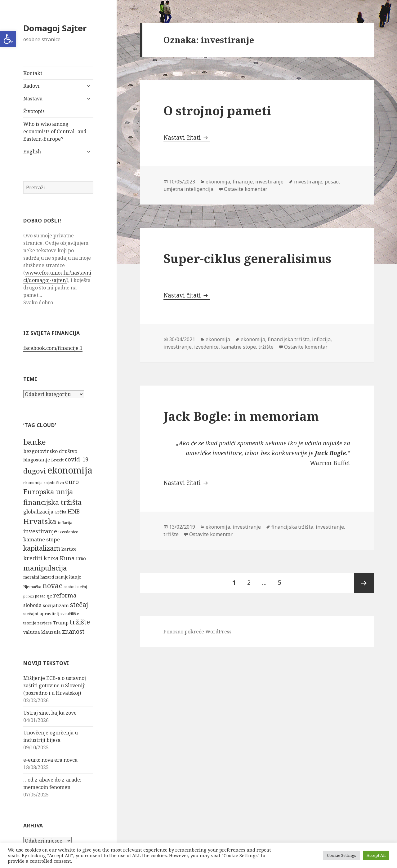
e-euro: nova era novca (50, 760)
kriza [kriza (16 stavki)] (51, 558)
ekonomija (218, 182)
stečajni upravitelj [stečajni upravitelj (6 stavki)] (41, 614)
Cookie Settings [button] (341, 855)
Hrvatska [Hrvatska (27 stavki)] (40, 521)
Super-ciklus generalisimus (247, 258)
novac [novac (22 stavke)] (52, 586)
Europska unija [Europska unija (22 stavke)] (48, 492)
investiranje (269, 182)
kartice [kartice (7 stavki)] (69, 549)
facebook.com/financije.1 (53, 348)
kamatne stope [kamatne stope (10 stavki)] (42, 539)
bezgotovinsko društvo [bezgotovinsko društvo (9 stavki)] (50, 451)
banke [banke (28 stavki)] (35, 442)
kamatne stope (239, 347)
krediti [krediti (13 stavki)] (33, 558)
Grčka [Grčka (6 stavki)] (60, 512)
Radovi (31, 86)
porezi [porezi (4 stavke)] (29, 596)
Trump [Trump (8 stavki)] (61, 623)
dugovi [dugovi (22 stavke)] (35, 471)
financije (243, 182)
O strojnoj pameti (217, 110)
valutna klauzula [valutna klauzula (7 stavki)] (42, 632)
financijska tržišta (289, 339)
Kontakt (33, 73)
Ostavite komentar (246, 189)
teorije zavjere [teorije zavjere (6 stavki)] (38, 623)
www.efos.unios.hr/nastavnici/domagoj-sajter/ (57, 276)
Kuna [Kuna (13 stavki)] (67, 558)
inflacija (321, 339)
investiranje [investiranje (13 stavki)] (40, 531)
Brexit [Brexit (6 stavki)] (57, 460)
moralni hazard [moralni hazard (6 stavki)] (39, 577)
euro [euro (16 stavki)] (72, 482)
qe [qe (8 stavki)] (49, 596)
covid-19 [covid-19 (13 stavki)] (77, 459)
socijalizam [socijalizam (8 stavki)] (56, 605)
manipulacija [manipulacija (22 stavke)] (45, 568)
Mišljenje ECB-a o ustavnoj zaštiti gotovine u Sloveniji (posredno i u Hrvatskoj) (55, 685)
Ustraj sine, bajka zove (50, 713)
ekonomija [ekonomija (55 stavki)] (70, 470)
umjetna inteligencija (188, 189)
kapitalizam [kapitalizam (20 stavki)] (42, 548)
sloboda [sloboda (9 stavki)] (32, 605)
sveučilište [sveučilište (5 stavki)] (70, 614)
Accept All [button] (376, 855)
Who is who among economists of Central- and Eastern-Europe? (55, 131)
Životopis (34, 111)
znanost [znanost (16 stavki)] (73, 631)
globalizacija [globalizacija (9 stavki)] (38, 512)
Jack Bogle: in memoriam (241, 416)
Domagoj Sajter (55, 28)
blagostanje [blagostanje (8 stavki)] (37, 460)
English (32, 152)
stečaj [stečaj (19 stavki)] (79, 604)
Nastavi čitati (187, 138)
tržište (266, 347)
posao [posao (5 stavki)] (40, 596)
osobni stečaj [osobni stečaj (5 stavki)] (75, 587)
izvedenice (206, 347)
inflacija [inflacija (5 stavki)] (65, 523)
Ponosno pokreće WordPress (197, 632)
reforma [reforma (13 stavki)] (65, 595)
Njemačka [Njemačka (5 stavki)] (32, 587)
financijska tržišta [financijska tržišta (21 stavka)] (52, 502)
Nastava (33, 99)
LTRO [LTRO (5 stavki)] (81, 559)
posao (332, 182)
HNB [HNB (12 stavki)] (74, 511)
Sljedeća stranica (364, 583)
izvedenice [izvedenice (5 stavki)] (68, 532)
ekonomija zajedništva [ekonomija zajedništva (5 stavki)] (44, 483)
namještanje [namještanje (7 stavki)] (68, 577)
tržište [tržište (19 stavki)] (80, 622)
